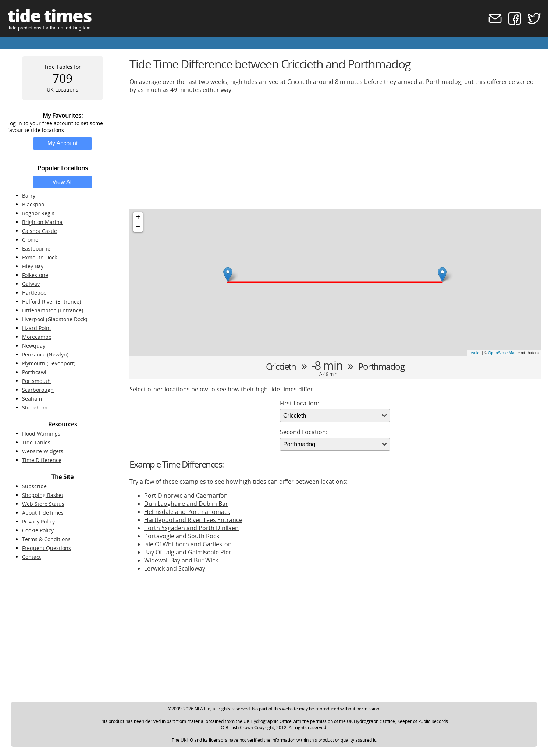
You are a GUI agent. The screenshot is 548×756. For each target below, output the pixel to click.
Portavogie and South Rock (182, 536)
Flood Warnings (41, 434)
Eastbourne (36, 249)
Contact (31, 557)
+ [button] (138, 217)
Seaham (32, 399)
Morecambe (37, 337)
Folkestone (35, 275)
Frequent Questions (47, 548)
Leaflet (475, 353)
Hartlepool (35, 293)
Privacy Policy (38, 521)
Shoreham (35, 407)
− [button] (138, 227)
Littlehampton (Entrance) (53, 310)
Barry (29, 196)
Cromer (31, 240)
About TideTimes (43, 513)
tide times (49, 16)
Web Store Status (43, 504)
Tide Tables (36, 442)
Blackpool (34, 204)
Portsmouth (36, 381)
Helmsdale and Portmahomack (187, 512)
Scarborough (38, 390)
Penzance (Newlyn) (45, 354)
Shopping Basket (43, 495)
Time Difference (42, 460)
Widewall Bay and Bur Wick (181, 560)
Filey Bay (33, 266)
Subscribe (34, 486)
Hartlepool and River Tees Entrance (193, 520)
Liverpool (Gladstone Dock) (55, 319)
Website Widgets (43, 451)
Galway (31, 284)
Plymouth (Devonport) (49, 363)
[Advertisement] (335, 151)
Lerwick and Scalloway (175, 568)
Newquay (34, 346)
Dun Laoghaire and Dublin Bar (186, 504)
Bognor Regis (38, 213)
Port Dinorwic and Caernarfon (186, 496)
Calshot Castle (40, 231)
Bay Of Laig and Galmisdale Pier (188, 552)
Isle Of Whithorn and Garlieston (188, 544)
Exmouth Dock (40, 257)
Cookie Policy (38, 530)
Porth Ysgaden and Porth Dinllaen (191, 528)
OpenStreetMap (502, 353)
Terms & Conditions (46, 539)
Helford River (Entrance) (51, 301)
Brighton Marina (42, 222)
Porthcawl (34, 372)
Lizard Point (37, 328)
